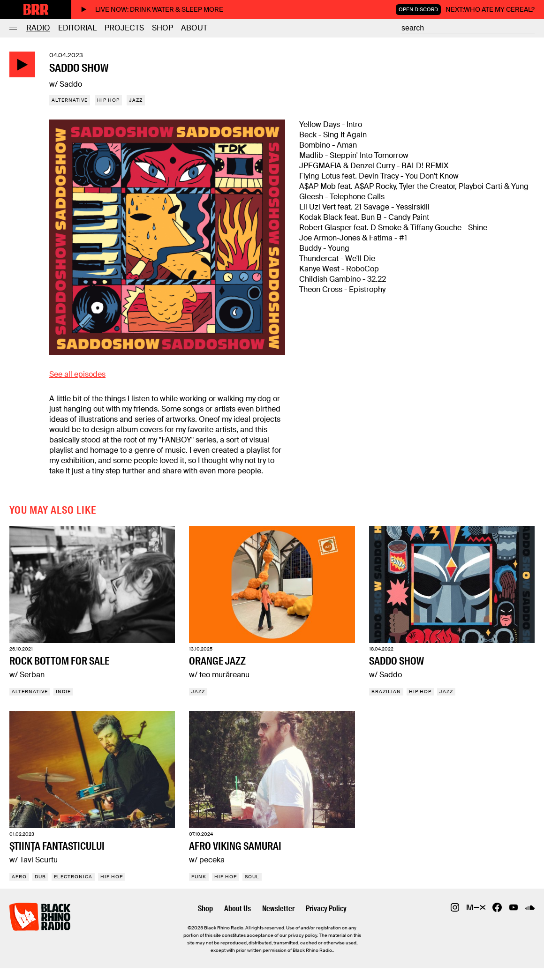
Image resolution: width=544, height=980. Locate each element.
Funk (199, 877)
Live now (152, 9)
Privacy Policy (326, 909)
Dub (40, 877)
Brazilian (386, 692)
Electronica (73, 877)
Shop (162, 28)
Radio (38, 28)
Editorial (77, 28)
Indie (63, 692)
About (194, 28)
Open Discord (418, 9)
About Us (238, 909)
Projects (124, 28)
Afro (19, 877)
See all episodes (77, 374)
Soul (252, 877)
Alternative (70, 100)
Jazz (136, 100)
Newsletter (278, 909)
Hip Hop (108, 100)
